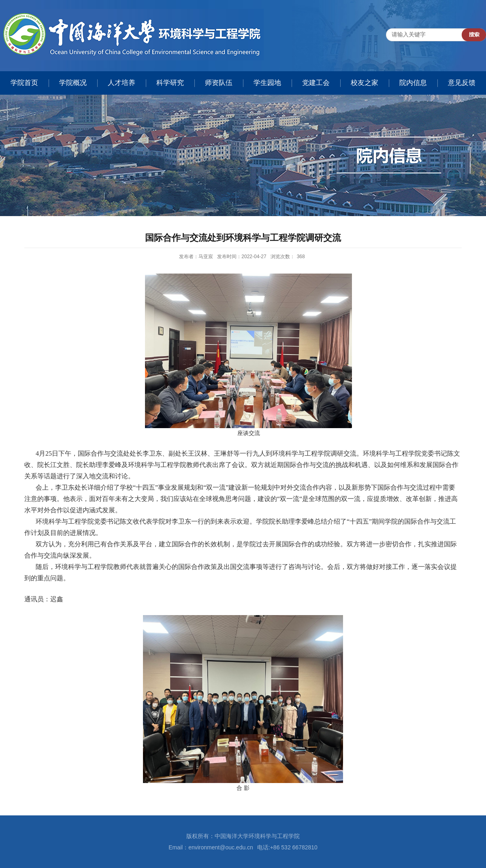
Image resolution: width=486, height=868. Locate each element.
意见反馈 (462, 83)
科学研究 (170, 83)
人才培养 (122, 83)
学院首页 (24, 83)
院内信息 (413, 83)
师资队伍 (219, 83)
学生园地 (267, 83)
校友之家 (364, 83)
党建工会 (316, 83)
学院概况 (73, 83)
